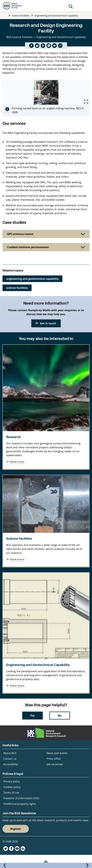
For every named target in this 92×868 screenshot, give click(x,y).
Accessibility (11, 764)
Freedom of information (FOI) (21, 798)
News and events (57, 753)
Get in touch (48, 323)
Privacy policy (12, 781)
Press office (54, 759)
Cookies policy (12, 787)
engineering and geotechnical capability (32, 279)
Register (16, 829)
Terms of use (11, 793)
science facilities (17, 288)
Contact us (10, 759)
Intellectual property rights (20, 804)
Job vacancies (55, 764)
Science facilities (21, 16)
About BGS (10, 753)
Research (13, 437)
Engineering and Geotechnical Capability (56, 16)
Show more (17, 462)
